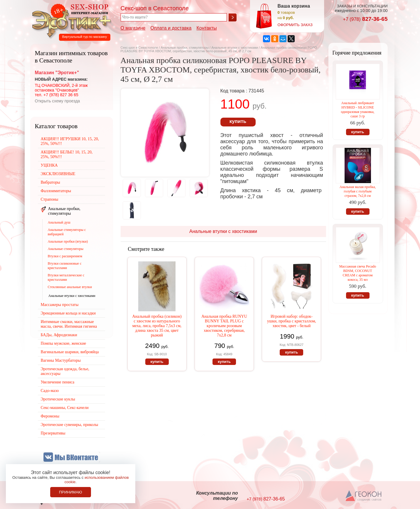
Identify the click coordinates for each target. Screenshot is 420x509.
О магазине (133, 28)
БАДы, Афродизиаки (59, 335)
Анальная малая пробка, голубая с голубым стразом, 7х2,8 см (358, 191)
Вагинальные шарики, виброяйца (70, 352)
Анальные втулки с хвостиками (235, 48)
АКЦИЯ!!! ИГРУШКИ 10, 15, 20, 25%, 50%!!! (70, 141)
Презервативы (53, 433)
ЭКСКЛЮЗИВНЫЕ (58, 174)
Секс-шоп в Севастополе (139, 48)
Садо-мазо (50, 391)
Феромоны (50, 416)
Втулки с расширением (65, 256)
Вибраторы (50, 182)
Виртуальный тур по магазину (85, 37)
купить (238, 121)
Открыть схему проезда (58, 101)
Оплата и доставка (171, 28)
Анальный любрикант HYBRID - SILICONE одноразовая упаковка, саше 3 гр (357, 110)
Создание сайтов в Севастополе (364, 496)
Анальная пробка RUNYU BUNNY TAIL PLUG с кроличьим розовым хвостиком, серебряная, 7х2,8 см (224, 326)
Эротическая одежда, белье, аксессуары (65, 371)
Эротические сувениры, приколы (70, 425)
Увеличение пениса (58, 382)
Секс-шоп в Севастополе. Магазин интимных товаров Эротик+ (70, 20)
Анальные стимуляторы (66, 249)
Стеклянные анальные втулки (70, 287)
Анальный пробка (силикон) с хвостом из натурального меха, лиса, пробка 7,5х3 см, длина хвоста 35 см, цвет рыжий (157, 326)
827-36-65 (365, 19)
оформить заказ (295, 25)
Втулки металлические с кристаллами (66, 277)
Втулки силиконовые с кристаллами (65, 266)
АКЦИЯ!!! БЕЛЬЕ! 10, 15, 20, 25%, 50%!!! (67, 154)
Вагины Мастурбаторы (61, 360)
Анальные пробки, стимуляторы (185, 48)
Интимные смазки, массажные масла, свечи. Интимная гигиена (69, 324)
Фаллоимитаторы (56, 191)
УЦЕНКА (49, 165)
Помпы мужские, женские (64, 343)
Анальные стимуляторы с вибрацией (67, 232)
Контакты (206, 28)
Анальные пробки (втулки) (68, 241)
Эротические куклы (58, 399)
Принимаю (71, 492)
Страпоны (50, 199)
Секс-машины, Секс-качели (65, 408)
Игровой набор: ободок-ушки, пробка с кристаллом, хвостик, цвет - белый (292, 321)
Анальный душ (59, 222)
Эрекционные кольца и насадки (68, 313)
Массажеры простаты (60, 305)
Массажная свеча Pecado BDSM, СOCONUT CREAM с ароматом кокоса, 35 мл (358, 273)
